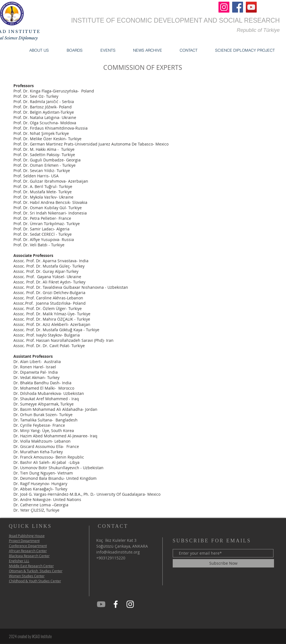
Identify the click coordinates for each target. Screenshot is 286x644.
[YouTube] (251, 7)
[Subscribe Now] (223, 563)
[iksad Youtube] (101, 604)
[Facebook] (238, 7)
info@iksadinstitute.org (118, 552)
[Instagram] (224, 7)
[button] (39, 50)
